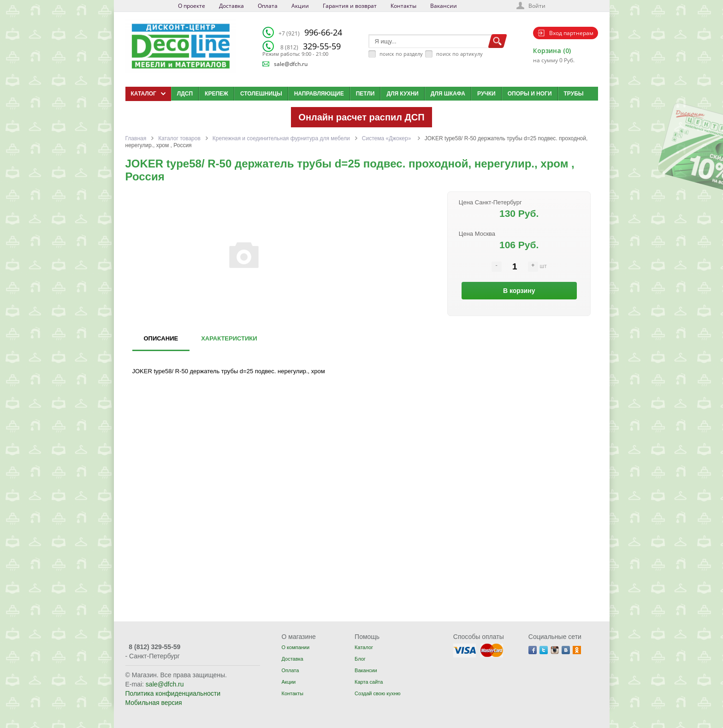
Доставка (231, 6)
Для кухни (402, 94)
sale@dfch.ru (291, 64)
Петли (365, 94)
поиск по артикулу (459, 54)
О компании (295, 647)
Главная (136, 138)
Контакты (403, 6)
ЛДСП (185, 94)
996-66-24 (310, 32)
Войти (537, 6)
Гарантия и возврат (350, 6)
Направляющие (319, 94)
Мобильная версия (154, 703)
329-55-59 (311, 46)
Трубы (574, 94)
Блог (360, 659)
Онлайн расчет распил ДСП (361, 117)
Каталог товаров (179, 138)
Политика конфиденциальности (173, 693)
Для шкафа (448, 94)
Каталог (364, 647)
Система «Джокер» (387, 138)
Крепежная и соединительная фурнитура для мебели (281, 138)
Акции (300, 6)
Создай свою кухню (377, 693)
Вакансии (444, 6)
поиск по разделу (401, 54)
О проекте (192, 6)
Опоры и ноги (530, 94)
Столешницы (261, 94)
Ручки (486, 94)
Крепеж (216, 94)
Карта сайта (369, 682)
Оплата (268, 6)
